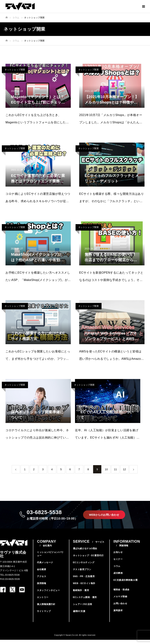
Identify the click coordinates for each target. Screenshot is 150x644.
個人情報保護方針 (46, 608)
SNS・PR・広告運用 (84, 581)
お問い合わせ (120, 608)
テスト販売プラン (82, 574)
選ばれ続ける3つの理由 (85, 553)
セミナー (118, 563)
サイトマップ (44, 615)
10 (106, 469)
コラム (117, 570)
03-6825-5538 (51, 517)
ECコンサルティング (84, 567)
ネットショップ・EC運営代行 (88, 560)
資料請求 (118, 615)
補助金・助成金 (121, 594)
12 (124, 469)
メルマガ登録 (120, 601)
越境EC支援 (79, 615)
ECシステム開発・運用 (85, 601)
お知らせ (118, 556)
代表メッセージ (45, 567)
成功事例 (118, 577)
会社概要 (42, 574)
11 (115, 469)
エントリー (43, 601)
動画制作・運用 (81, 595)
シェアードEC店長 (83, 608)
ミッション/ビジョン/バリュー (50, 558)
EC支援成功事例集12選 (125, 584)
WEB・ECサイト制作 (84, 588)
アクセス (42, 581)
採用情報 (42, 588)
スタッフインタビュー (48, 595)
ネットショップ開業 (15, 70)
